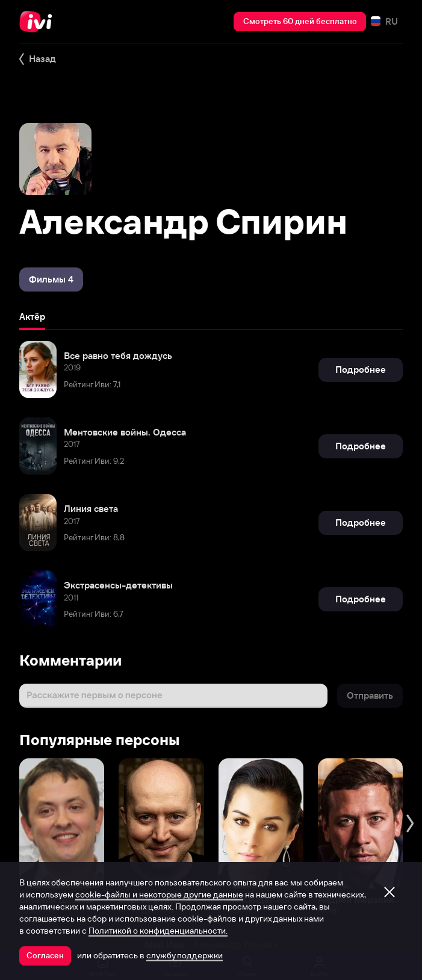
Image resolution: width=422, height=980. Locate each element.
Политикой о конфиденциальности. (158, 931)
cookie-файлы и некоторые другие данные (159, 894)
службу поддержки (185, 955)
